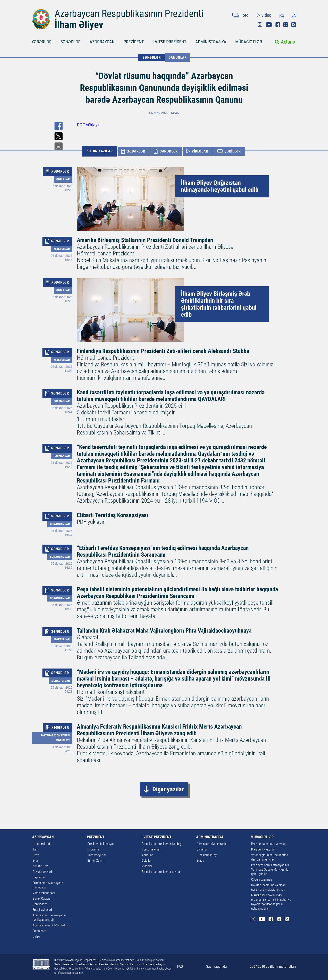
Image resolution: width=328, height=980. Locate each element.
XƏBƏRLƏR (42, 42)
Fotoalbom (39, 931)
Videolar (147, 866)
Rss (294, 25)
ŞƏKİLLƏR (233, 151)
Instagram (260, 25)
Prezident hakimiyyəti (101, 844)
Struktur (202, 849)
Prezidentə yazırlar (263, 849)
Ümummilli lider (43, 844)
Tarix (36, 849)
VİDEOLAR (200, 151)
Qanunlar (178, 57)
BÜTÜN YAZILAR (100, 151)
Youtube (269, 25)
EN (294, 15)
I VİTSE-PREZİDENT (169, 42)
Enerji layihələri (42, 910)
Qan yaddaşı (40, 904)
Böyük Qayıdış (42, 899)
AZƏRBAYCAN (102, 42)
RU (282, 15)
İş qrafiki (93, 849)
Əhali (36, 861)
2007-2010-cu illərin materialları (273, 966)
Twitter (286, 25)
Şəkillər (147, 861)
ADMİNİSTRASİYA (211, 42)
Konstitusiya (40, 866)
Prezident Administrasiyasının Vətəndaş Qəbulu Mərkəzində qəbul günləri (270, 869)
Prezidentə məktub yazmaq (268, 844)
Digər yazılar (168, 789)
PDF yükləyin (89, 125)
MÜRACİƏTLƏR (249, 42)
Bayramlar (39, 877)
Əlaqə (200, 861)
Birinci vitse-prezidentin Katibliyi (162, 844)
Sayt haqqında (217, 966)
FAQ (180, 966)
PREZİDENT (134, 42)
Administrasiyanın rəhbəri (213, 844)
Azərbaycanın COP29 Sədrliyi (51, 925)
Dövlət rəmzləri (42, 872)
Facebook (278, 25)
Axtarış (288, 42)
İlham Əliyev (79, 25)
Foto (244, 15)
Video (266, 15)
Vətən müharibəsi (44, 893)
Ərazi (36, 855)
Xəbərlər (147, 855)
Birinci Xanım (96, 861)
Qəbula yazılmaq (262, 880)
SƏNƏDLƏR (71, 42)
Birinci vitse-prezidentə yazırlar (161, 872)
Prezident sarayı (207, 855)
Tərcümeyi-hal (97, 855)
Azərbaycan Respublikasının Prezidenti (129, 14)
